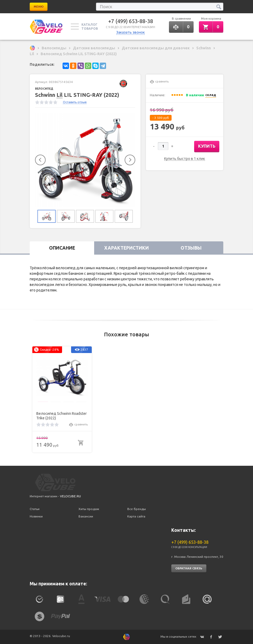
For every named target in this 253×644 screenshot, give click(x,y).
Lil (60, 95)
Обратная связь (189, 568)
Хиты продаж (89, 509)
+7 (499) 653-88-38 (131, 21)
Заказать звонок (130, 32)
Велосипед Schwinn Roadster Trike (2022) (62, 416)
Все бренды (137, 509)
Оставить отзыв (75, 102)
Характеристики (127, 248)
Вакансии (86, 516)
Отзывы (191, 248)
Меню (39, 7)
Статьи (35, 509)
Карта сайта (136, 516)
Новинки (36, 516)
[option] (85, 160)
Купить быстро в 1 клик (185, 159)
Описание (62, 248)
